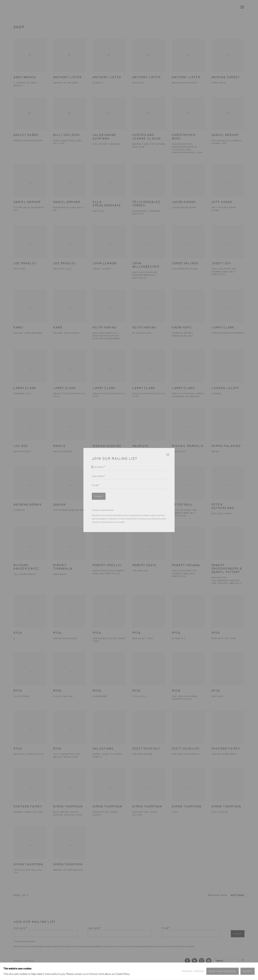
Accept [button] (248, 971)
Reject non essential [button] (223, 971)
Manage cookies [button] (193, 971)
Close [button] (167, 456)
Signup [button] (99, 496)
